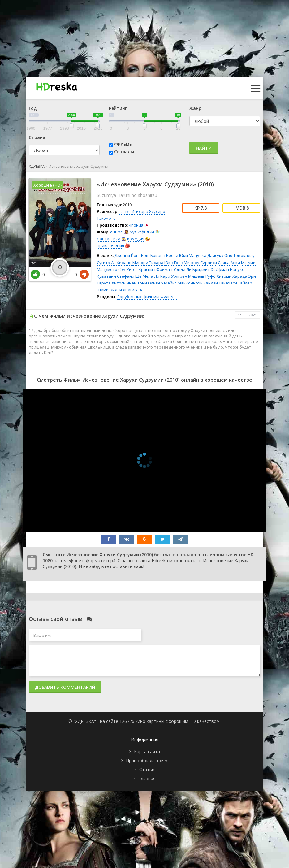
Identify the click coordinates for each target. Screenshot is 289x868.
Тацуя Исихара (134, 211)
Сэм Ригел (128, 269)
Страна (37, 137)
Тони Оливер (150, 283)
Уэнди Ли (182, 269)
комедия (136, 239)
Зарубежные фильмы (138, 297)
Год (33, 108)
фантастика (109, 239)
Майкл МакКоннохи (183, 283)
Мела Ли (151, 276)
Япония (136, 225)
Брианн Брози (164, 255)
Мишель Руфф (202, 276)
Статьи (147, 769)
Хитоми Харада (232, 276)
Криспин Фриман (155, 269)
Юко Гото (174, 263)
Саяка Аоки (229, 263)
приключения (110, 245)
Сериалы (124, 152)
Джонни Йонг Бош (132, 255)
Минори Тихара (148, 263)
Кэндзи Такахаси (220, 283)
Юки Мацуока (193, 255)
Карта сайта (147, 751)
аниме (116, 232)
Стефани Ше (129, 276)
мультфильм (142, 232)
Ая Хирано (121, 263)
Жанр (195, 108)
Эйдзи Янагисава (127, 290)
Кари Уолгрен (174, 276)
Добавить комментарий (65, 687)
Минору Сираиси (200, 263)
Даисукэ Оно (220, 255)
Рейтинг (118, 108)
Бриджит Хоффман (211, 269)
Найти (204, 148)
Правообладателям (147, 760)
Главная (147, 778)
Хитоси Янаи (124, 283)
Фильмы (123, 144)
